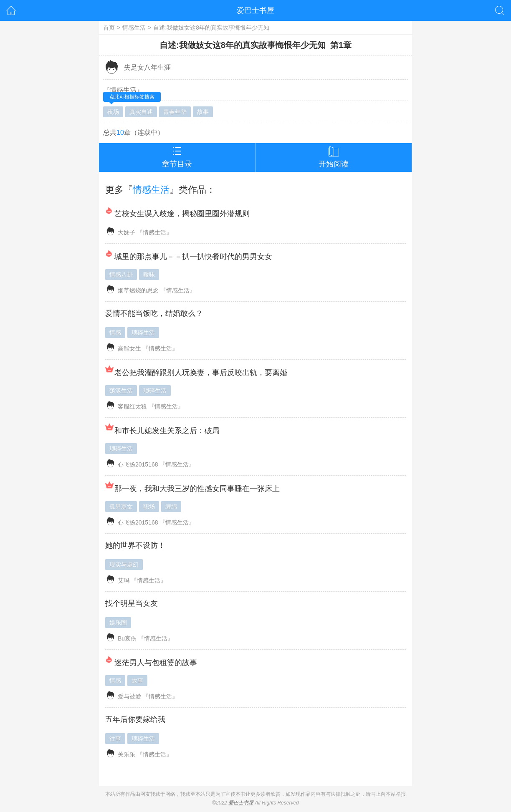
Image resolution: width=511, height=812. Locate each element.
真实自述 (141, 112)
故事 (203, 112)
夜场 (113, 112)
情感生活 (134, 28)
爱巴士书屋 (255, 10)
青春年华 (175, 112)
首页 (109, 28)
